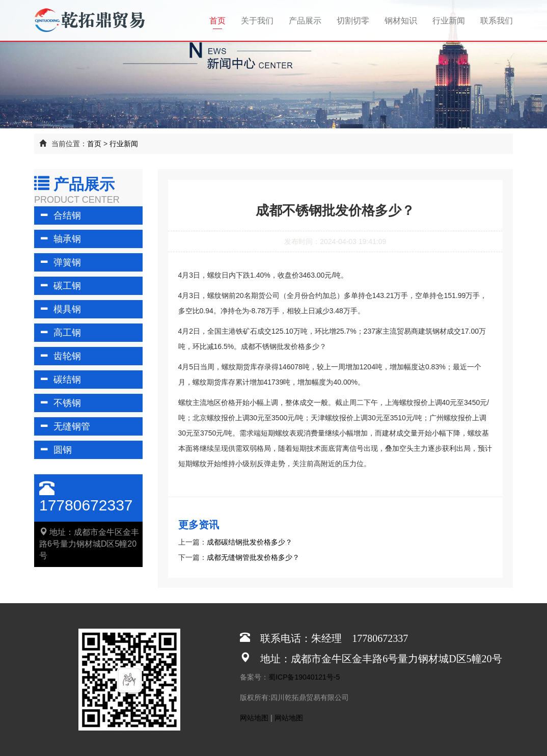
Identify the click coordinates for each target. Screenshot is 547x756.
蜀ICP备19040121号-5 (304, 677)
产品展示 (305, 21)
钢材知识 (401, 21)
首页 (221, 20)
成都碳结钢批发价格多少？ (250, 542)
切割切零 (353, 21)
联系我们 (497, 21)
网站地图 (254, 718)
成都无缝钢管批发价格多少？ (253, 557)
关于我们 (257, 21)
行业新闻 (449, 21)
